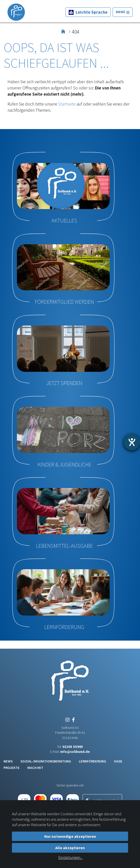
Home (63, 30)
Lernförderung (93, 761)
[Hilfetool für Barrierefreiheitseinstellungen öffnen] (132, 442)
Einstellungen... (70, 857)
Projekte (12, 768)
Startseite (67, 104)
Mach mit (35, 768)
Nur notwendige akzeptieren (70, 836)
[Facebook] (72, 720)
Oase (118, 761)
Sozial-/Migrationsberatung (46, 761)
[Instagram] (67, 720)
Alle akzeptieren (70, 848)
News (8, 761)
